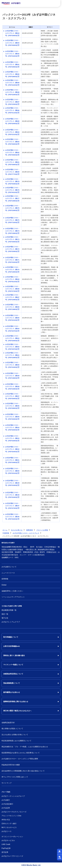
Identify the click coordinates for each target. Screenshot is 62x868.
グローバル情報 (42, 530)
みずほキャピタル (8, 840)
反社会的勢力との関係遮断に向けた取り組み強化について (23, 771)
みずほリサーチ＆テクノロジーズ (14, 812)
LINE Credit (6, 844)
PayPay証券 (6, 848)
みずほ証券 (6, 808)
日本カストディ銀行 (9, 824)
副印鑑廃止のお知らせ (12, 692)
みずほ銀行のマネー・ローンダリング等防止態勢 (20, 759)
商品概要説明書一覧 (9, 610)
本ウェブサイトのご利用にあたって (15, 777)
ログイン (60, 853)
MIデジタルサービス (9, 827)
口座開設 (60, 858)
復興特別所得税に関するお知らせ (16, 702)
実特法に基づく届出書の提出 (14, 655)
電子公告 (5, 618)
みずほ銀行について (9, 567)
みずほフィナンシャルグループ (13, 796)
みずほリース (7, 831)
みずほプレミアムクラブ (11, 622)
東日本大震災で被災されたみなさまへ (17, 711)
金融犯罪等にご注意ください (12, 591)
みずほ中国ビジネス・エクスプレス (26, 533)
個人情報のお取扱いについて (12, 729)
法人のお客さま (17, 530)
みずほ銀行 (6, 800)
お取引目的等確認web (12, 646)
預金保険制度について (12, 683)
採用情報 (5, 579)
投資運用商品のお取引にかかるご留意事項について (21, 753)
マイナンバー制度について (13, 665)
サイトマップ (7, 783)
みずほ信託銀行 (7, 804)
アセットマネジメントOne (11, 816)
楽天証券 (5, 852)
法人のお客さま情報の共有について (15, 735)
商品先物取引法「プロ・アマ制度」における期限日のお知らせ (25, 747)
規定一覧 (5, 614)
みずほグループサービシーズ (12, 856)
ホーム (5, 530)
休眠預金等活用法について (13, 674)
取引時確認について (11, 637)
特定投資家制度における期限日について (16, 741)
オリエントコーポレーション (12, 837)
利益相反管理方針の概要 (11, 765)
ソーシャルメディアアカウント (13, 597)
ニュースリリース (8, 573)
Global (4, 585)
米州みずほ (6, 820)
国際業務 (29, 530)
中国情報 (6, 533)
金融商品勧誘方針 (8, 723)
